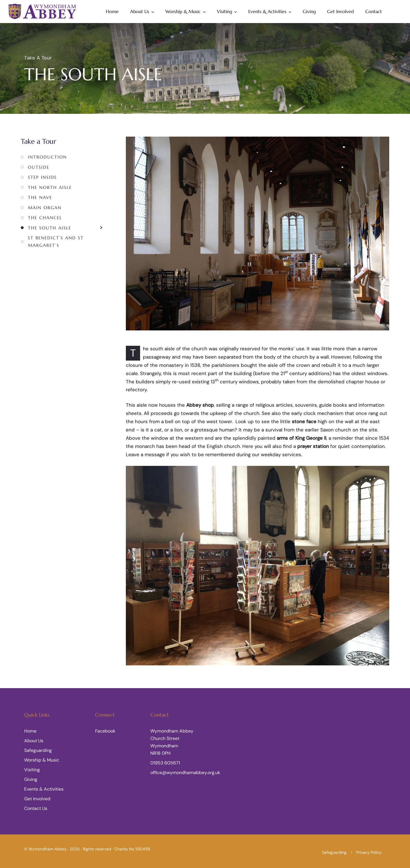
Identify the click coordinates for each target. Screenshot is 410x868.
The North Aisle (50, 187)
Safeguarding (38, 750)
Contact (374, 11)
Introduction (47, 157)
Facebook (105, 731)
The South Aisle (50, 228)
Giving (309, 11)
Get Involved (341, 11)
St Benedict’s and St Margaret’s (56, 241)
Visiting (225, 11)
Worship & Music (183, 11)
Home (112, 11)
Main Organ (45, 208)
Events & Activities (267, 11)
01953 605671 (165, 763)
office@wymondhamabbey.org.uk (185, 773)
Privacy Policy (369, 852)
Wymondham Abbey (48, 849)
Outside (39, 167)
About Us (140, 11)
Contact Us (36, 808)
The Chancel (45, 218)
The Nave (40, 197)
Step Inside (42, 177)
